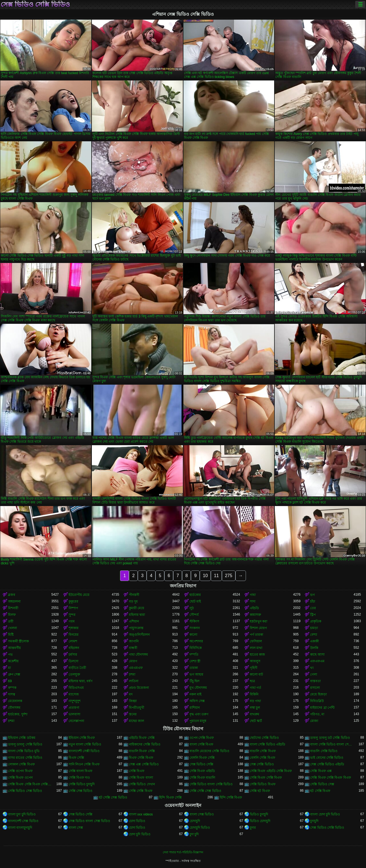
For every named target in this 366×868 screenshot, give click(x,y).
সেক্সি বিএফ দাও (79, 778)
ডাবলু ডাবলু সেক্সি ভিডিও (25, 744)
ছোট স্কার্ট (256, 721)
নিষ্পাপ (73, 608)
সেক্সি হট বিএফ (260, 791)
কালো (193, 635)
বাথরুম (255, 714)
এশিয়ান (134, 621)
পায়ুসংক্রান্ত (136, 628)
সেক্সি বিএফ (137, 771)
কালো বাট (256, 674)
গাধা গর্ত (255, 688)
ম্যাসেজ (74, 694)
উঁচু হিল (194, 681)
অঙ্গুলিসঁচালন (139, 635)
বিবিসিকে (196, 648)
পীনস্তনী (134, 595)
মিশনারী (13, 608)
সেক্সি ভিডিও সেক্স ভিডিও (25, 791)
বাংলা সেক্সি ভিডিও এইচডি (268, 744)
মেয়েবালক (15, 701)
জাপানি (134, 641)
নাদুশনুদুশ (75, 701)
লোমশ (73, 641)
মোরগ (133, 661)
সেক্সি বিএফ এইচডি (202, 771)
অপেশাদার (196, 641)
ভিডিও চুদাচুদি (259, 814)
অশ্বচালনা (14, 601)
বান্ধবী (133, 648)
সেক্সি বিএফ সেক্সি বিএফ (266, 778)
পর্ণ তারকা (256, 635)
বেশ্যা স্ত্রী (195, 661)
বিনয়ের (74, 635)
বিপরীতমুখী (137, 708)
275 (229, 576)
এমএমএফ (136, 668)
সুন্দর (72, 615)
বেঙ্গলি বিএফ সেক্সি (202, 758)
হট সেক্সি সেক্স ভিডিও (113, 797)
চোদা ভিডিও (137, 821)
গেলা (314, 674)
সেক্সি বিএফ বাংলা (141, 778)
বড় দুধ (133, 601)
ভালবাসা (74, 714)
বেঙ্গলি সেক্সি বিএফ (263, 758)
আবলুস (255, 661)
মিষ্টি (11, 635)
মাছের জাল (137, 721)
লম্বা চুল (255, 708)
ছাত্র (252, 681)
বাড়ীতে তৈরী (77, 668)
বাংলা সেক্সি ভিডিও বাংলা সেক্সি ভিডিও (332, 744)
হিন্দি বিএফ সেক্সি (170, 797)
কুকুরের (73, 601)
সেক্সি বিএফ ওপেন (20, 778)
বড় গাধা (255, 701)
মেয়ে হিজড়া (318, 694)
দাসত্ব (12, 694)
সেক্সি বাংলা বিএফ (81, 771)
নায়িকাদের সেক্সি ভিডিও (145, 744)
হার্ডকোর (195, 595)
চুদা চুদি (194, 834)
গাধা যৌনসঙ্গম (138, 655)
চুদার (253, 828)
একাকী (314, 641)
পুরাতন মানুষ (198, 721)
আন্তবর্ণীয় (14, 648)
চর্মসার (73, 655)
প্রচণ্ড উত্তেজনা (139, 688)
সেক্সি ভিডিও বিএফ (263, 784)
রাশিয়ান (195, 708)
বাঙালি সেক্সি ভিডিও (324, 751)
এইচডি (254, 608)
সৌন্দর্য (194, 615)
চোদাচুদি (195, 821)
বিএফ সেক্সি (76, 758)
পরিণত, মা (317, 714)
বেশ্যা (314, 635)
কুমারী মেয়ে (137, 608)
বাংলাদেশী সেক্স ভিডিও (23, 821)
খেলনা (12, 628)
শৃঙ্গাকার (74, 628)
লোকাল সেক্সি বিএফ (21, 764)
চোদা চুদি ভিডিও (140, 834)
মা (9, 668)
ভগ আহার (196, 674)
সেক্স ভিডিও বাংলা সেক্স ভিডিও (89, 821)
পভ (10, 655)
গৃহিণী (254, 668)
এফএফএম (317, 661)
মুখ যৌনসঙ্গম (198, 688)
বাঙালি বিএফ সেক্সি (142, 751)
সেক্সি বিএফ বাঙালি (203, 778)
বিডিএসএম (76, 688)
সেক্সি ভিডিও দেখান (142, 784)
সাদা (253, 601)
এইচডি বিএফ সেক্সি (142, 738)
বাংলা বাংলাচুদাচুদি (20, 828)
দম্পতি (194, 655)
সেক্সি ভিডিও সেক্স (322, 784)
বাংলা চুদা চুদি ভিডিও (22, 814)
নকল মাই (195, 694)
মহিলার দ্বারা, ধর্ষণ (81, 681)
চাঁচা (313, 601)
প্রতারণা (74, 708)
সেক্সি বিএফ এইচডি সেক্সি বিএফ (271, 771)
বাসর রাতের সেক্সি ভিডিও (25, 758)
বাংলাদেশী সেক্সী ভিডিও (84, 751)
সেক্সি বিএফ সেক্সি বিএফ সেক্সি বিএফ (30, 784)
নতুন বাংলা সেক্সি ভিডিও (85, 744)
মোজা (314, 721)
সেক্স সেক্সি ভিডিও (262, 764)
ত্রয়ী (11, 621)
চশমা (132, 674)
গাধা (253, 595)
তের (313, 608)
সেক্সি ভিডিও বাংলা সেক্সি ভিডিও (211, 784)
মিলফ (12, 615)
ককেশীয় (13, 661)
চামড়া (314, 628)
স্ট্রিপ (313, 615)
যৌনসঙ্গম (14, 708)
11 (216, 576)
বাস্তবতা (315, 681)
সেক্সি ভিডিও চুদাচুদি (82, 784)
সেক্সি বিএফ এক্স (321, 771)
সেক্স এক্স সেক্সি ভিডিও (144, 764)
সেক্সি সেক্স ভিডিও (81, 791)
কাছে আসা (317, 655)
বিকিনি (254, 694)
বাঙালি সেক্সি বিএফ (263, 751)
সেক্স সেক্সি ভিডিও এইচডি (327, 764)
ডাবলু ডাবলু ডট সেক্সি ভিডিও (330, 738)
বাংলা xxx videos (141, 814)
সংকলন (195, 628)
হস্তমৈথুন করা (259, 621)
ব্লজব (12, 595)
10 (205, 576)
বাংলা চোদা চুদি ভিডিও (325, 814)
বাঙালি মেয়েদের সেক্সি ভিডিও (209, 751)
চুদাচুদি (314, 821)
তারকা (194, 668)
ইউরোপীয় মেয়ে (79, 595)
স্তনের (133, 714)
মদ (131, 694)
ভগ (312, 595)
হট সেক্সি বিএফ (320, 791)
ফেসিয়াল (256, 641)
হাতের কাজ (257, 655)
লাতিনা (134, 681)
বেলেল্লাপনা (76, 721)
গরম (72, 621)
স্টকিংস (194, 621)
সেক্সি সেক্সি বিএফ (141, 791)
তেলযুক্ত (74, 674)
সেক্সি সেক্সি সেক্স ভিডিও (205, 791)
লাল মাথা (256, 648)
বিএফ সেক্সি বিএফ (141, 758)
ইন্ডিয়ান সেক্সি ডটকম (22, 738)
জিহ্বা (133, 701)
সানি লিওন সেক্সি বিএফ (84, 764)
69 (10, 681)
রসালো (315, 688)
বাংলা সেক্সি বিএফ (202, 744)
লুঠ (192, 608)
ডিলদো (73, 661)
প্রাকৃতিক (316, 621)
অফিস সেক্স (197, 701)
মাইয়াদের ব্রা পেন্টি (322, 708)
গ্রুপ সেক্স (14, 674)
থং (312, 668)
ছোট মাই (195, 601)
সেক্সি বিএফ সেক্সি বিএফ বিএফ (330, 778)
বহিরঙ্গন (74, 648)
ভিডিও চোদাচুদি (260, 821)
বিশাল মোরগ (258, 628)
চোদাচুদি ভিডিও (200, 828)
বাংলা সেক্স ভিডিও (202, 814)
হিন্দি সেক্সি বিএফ (231, 797)
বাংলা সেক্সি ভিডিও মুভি (24, 751)
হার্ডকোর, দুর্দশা (18, 714)
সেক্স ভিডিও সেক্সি (202, 764)
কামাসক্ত (255, 615)
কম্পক (12, 688)
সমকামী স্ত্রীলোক (18, 641)
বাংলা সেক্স (76, 828)
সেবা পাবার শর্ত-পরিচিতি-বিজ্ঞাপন (183, 852)
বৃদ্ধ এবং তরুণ (199, 714)
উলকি (314, 648)
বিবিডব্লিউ (317, 701)
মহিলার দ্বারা (137, 615)
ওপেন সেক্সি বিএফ (202, 738)
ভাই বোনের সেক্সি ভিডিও (327, 758)
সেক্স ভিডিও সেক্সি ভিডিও (35, 4)
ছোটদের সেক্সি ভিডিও (264, 738)
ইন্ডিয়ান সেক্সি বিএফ (82, 738)
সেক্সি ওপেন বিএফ (20, 771)
